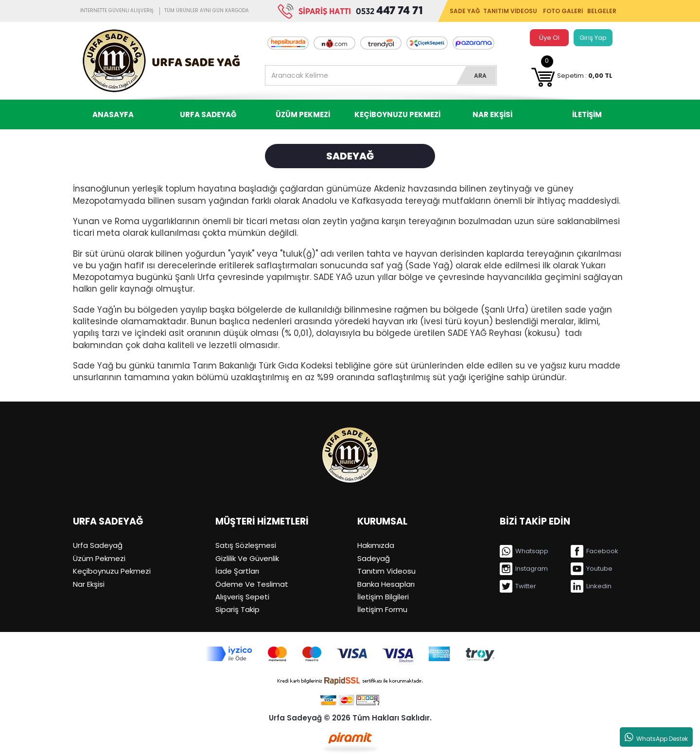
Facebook (595, 551)
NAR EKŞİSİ (492, 114)
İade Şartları (237, 571)
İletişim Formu (382, 609)
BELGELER (602, 11)
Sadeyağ (374, 558)
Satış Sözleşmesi (246, 545)
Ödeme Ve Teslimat (252, 584)
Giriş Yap (593, 38)
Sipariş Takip (237, 609)
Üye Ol (549, 38)
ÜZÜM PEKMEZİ (303, 114)
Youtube (592, 569)
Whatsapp (524, 551)
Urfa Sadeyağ (98, 545)
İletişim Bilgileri (383, 597)
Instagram (524, 569)
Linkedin (591, 586)
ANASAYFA (113, 114)
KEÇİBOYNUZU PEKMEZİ (397, 114)
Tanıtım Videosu (386, 571)
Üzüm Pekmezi (99, 558)
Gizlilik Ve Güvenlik (247, 558)
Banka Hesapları (386, 584)
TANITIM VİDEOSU (510, 11)
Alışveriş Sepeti (242, 597)
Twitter (518, 586)
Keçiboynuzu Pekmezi (112, 571)
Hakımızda (376, 545)
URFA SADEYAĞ (208, 114)
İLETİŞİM (587, 114)
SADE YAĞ (465, 11)
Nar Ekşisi (89, 584)
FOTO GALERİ (563, 11)
